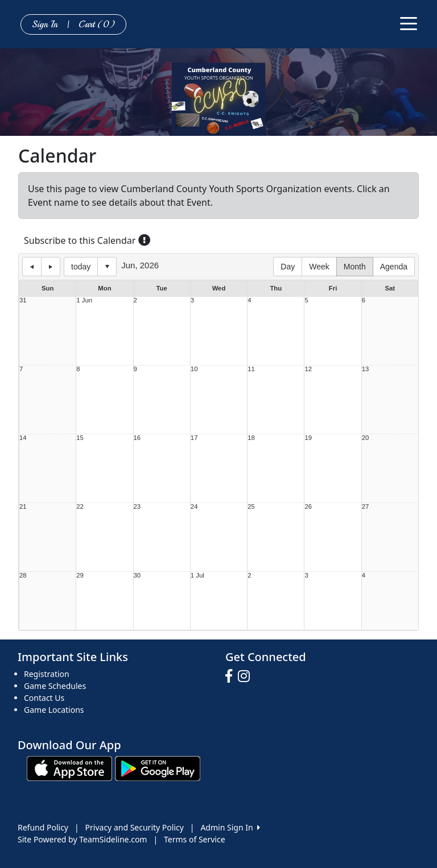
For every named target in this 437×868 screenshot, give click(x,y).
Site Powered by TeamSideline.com (82, 839)
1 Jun (84, 300)
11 (251, 369)
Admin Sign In (230, 827)
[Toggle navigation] (409, 23)
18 (251, 438)
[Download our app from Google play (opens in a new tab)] (158, 768)
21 (23, 507)
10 (194, 369)
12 (308, 369)
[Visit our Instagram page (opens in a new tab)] (247, 676)
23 (137, 507)
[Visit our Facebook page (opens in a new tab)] (232, 676)
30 (137, 576)
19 (308, 438)
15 (80, 438)
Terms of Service (195, 839)
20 (366, 438)
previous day (32, 267)
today (81, 267)
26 (308, 507)
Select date (107, 267)
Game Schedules (55, 686)
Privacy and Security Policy (135, 827)
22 (80, 507)
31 (23, 300)
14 (23, 438)
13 (366, 369)
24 (194, 507)
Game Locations (54, 710)
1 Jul (197, 576)
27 (366, 507)
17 (194, 438)
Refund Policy (43, 827)
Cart (97, 24)
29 (80, 576)
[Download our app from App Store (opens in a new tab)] (69, 768)
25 (251, 507)
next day (51, 267)
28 (23, 576)
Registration (47, 674)
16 (137, 438)
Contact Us (44, 698)
